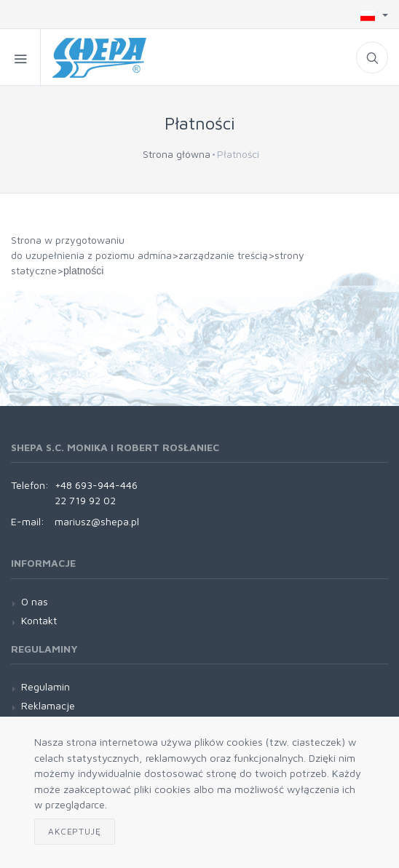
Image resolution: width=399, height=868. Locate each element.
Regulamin (46, 686)
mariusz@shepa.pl (97, 521)
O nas (35, 601)
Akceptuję (75, 831)
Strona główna (177, 154)
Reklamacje (48, 705)
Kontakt (39, 620)
